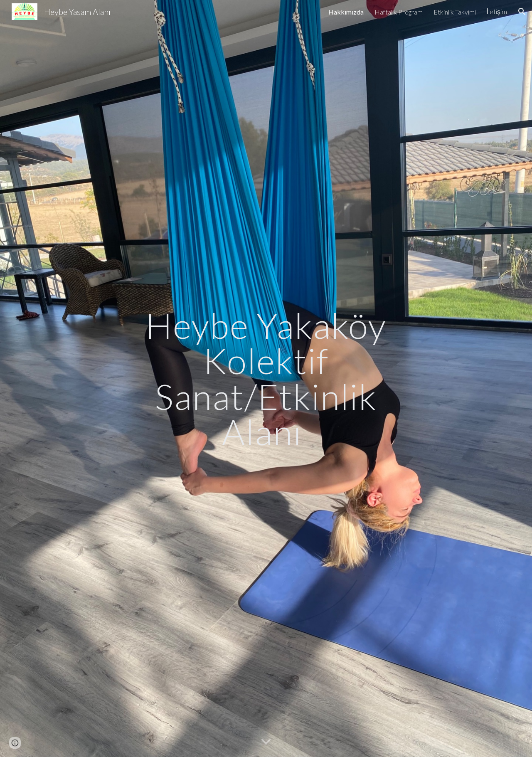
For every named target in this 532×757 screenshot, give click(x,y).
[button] (522, 12)
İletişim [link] (497, 11)
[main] (266, 378)
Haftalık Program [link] (399, 12)
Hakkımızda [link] (346, 12)
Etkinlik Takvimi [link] (455, 12)
